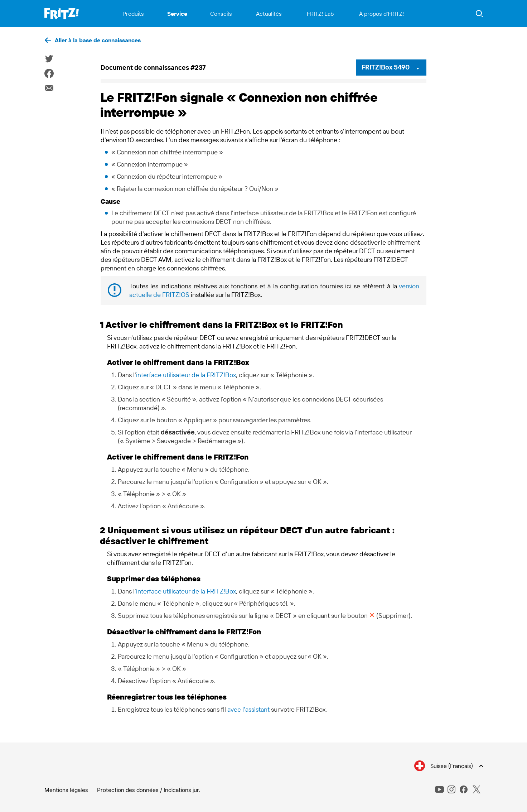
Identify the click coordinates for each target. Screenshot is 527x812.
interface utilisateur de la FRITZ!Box (186, 375)
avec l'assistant (248, 709)
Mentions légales (66, 790)
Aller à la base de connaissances (98, 40)
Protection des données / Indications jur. (149, 790)
